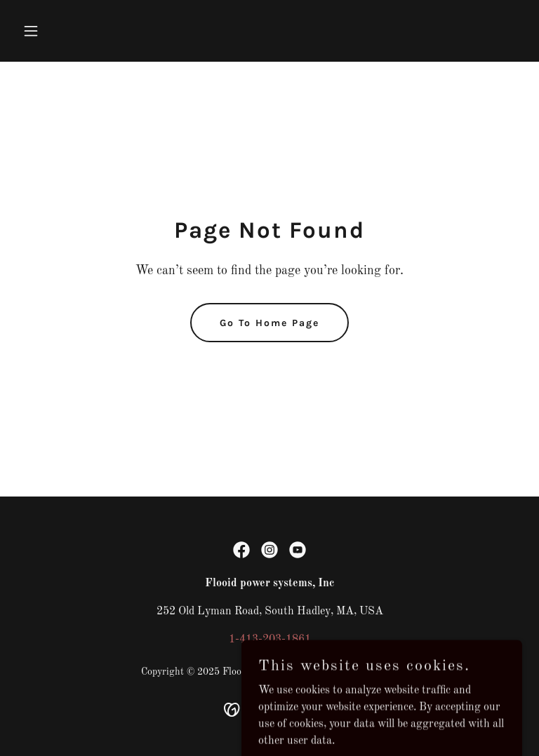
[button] (55, 31)
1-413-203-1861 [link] (270, 640)
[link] (241, 550)
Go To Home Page (269, 323)
